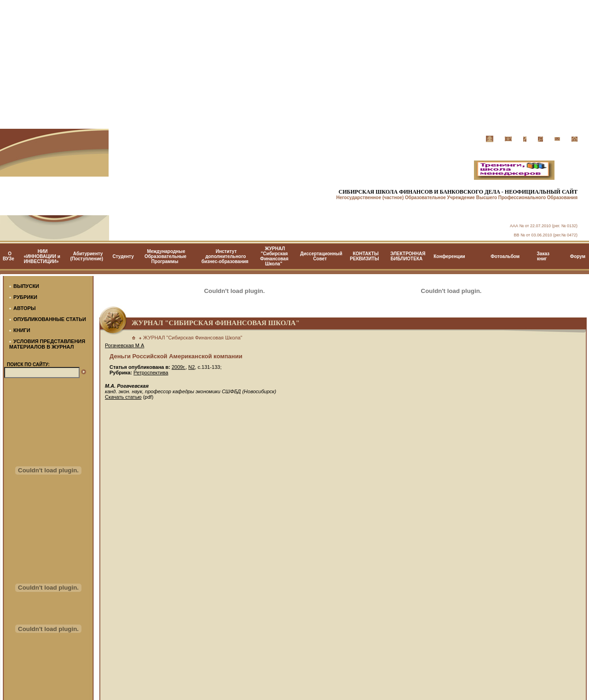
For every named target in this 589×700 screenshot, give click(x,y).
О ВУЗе (9, 256)
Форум (578, 256)
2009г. (179, 367)
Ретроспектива (151, 373)
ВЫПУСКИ (26, 286)
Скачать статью (123, 397)
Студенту (123, 256)
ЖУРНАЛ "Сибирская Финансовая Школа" (274, 256)
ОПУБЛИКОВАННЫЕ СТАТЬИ (50, 319)
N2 (191, 367)
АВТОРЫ (25, 308)
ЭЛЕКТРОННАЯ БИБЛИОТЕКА (408, 256)
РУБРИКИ (25, 297)
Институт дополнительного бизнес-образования (225, 256)
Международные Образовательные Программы (165, 256)
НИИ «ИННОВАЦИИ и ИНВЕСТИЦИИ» (42, 256)
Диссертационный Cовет (321, 256)
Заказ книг (543, 256)
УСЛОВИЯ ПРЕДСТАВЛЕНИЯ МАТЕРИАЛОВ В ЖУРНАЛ (47, 344)
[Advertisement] (294, 64)
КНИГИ (22, 330)
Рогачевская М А (124, 345)
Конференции (449, 256)
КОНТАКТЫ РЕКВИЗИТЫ (364, 256)
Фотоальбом (505, 256)
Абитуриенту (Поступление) (87, 256)
